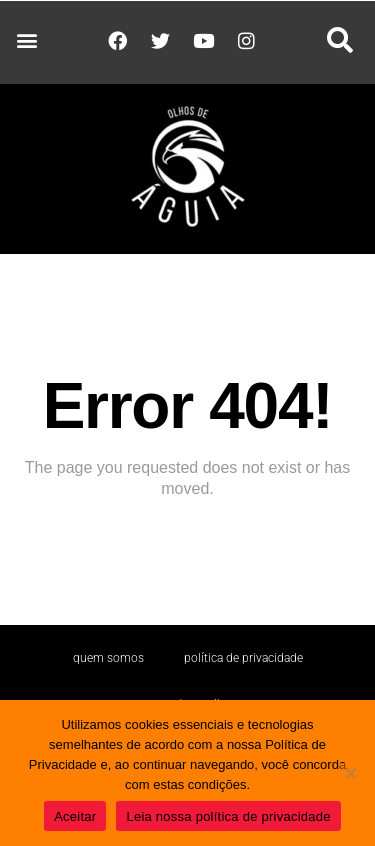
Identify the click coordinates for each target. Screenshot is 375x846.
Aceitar (75, 816)
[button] (26, 40)
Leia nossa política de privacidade (228, 816)
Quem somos (108, 658)
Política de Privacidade (243, 658)
